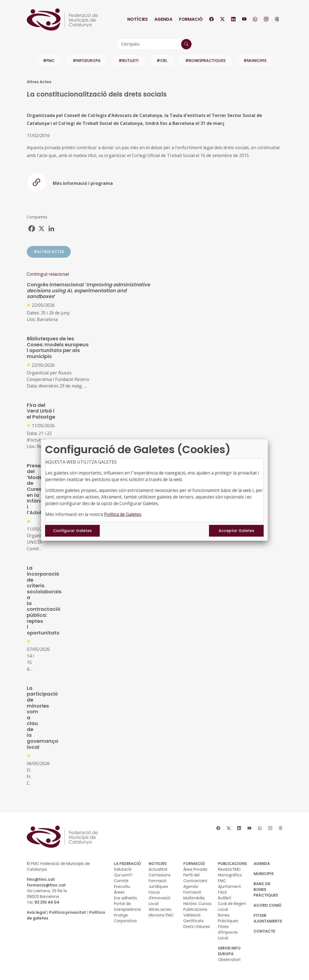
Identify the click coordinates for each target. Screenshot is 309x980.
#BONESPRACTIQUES (205, 61)
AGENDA (262, 864)
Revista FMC (229, 869)
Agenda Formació (192, 889)
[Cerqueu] (155, 44)
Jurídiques (158, 886)
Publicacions (195, 909)
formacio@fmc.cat (46, 885)
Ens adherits (125, 898)
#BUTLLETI (129, 61)
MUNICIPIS (264, 874)
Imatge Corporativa (125, 918)
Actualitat (158, 869)
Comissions (160, 875)
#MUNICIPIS (255, 61)
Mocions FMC (161, 915)
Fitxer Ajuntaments (268, 918)
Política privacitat (68, 912)
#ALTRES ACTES (49, 252)
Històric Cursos (197, 904)
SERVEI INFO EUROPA (229, 951)
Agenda (163, 19)
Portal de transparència (127, 907)
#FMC (49, 61)
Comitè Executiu (122, 884)
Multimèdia (194, 898)
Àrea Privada (195, 869)
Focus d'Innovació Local (160, 898)
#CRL (162, 61)
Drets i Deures (197, 927)
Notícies (138, 19)
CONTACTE (264, 931)
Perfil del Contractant (195, 878)
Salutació (123, 869)
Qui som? (123, 875)
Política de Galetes (123, 514)
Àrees (119, 892)
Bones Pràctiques (228, 918)
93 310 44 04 (47, 902)
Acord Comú (267, 905)
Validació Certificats (193, 918)
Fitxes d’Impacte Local (228, 932)
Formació (191, 19)
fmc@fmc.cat (41, 879)
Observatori (229, 960)
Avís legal (36, 912)
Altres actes (160, 909)
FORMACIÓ (194, 864)
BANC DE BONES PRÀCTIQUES (266, 889)
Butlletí (225, 898)
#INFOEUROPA (87, 61)
